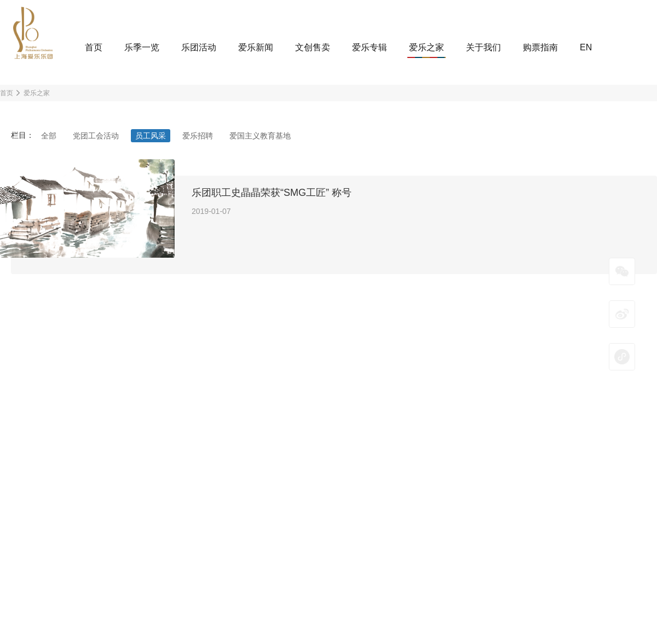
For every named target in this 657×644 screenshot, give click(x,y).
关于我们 (483, 47)
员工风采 (151, 136)
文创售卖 (313, 47)
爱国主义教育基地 (260, 136)
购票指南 (540, 47)
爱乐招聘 (198, 136)
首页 (94, 47)
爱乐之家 (427, 47)
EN (586, 47)
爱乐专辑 (370, 47)
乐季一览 (142, 47)
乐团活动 (199, 47)
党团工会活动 (96, 136)
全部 (49, 136)
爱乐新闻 (256, 47)
